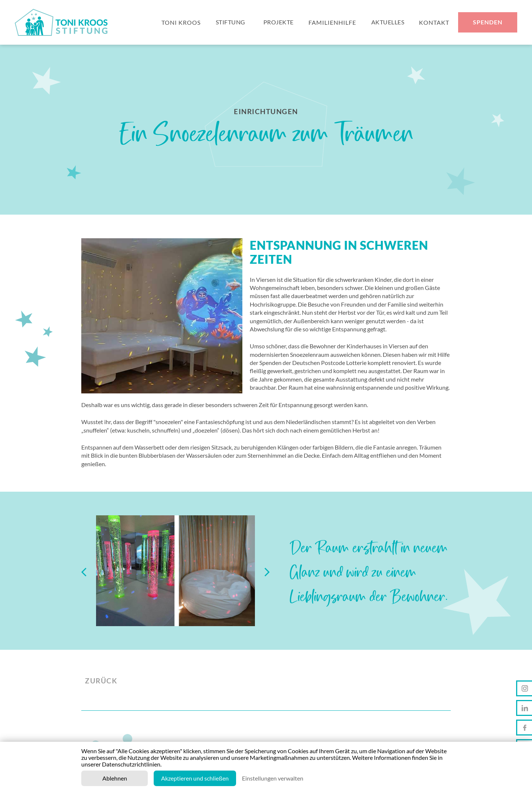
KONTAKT (434, 23)
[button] (89, 571)
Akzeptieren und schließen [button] (195, 778)
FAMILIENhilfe (332, 23)
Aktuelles (388, 23)
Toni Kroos (181, 23)
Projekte (279, 23)
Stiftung (231, 23)
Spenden (488, 23)
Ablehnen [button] (115, 778)
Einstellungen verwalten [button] (273, 778)
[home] (64, 23)
